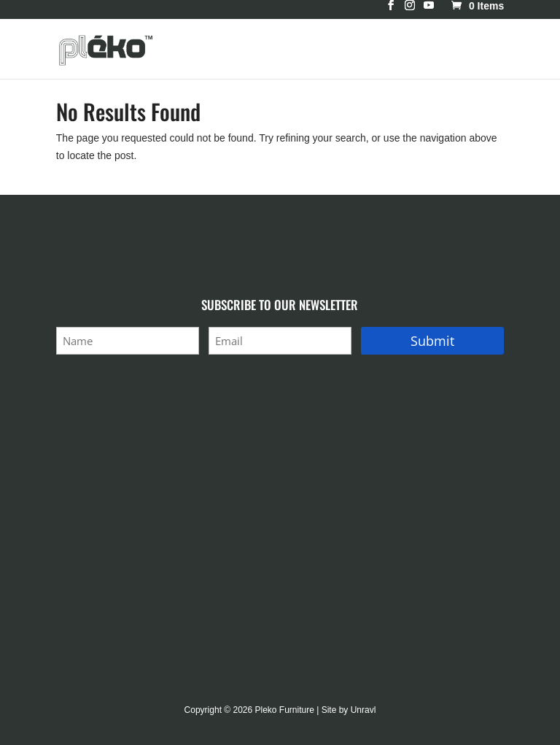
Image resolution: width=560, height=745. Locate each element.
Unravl (363, 710)
